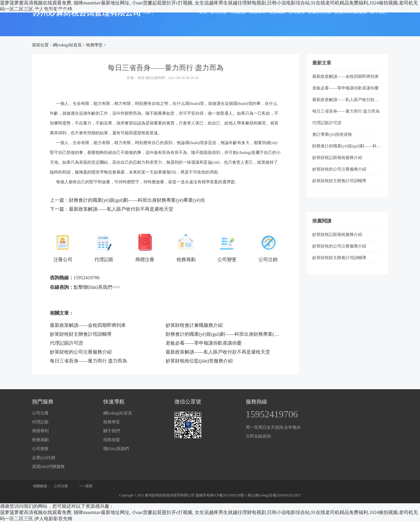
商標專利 (258, 12)
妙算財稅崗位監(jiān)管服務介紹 (199, 361)
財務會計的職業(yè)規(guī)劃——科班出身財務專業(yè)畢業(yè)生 (137, 200)
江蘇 (147, 12)
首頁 (203, 12)
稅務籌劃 (277, 12)
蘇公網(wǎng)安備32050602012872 (274, 495)
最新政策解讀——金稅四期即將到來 (88, 325)
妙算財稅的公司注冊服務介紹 (81, 352)
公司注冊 (218, 12)
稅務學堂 (94, 45)
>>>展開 (86, 486)
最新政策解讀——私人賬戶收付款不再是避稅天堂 (121, 209)
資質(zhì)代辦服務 (351, 12)
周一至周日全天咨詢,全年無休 (273, 427)
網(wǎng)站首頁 (67, 45)
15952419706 (87, 278)
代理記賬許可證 (66, 343)
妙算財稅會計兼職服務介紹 (194, 325)
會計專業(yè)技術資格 (332, 134)
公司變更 (297, 12)
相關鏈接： (42, 486)
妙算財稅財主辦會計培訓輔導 (81, 334)
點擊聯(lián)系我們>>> (97, 287)
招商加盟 (112, 440)
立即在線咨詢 (258, 436)
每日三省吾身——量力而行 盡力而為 (88, 361)
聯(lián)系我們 (116, 449)
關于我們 (378, 12)
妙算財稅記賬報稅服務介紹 (337, 158)
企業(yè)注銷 (320, 12)
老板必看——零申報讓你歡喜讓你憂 (204, 343)
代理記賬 (238, 12)
